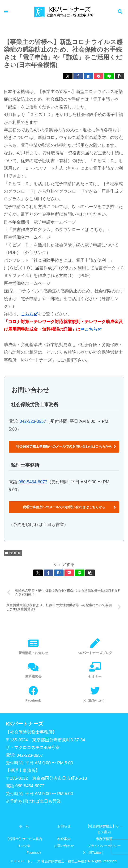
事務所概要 (104, 839)
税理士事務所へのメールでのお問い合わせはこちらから (64, 507)
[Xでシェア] (68, 76)
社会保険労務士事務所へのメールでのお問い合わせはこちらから (64, 446)
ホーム (24, 826)
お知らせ (13, 553)
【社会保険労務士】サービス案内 (104, 829)
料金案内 (64, 839)
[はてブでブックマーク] (89, 76)
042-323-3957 (33, 421)
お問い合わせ (64, 846)
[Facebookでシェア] (78, 76)
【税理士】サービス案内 (24, 839)
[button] (119, 76)
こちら (29, 314)
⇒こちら (91, 329)
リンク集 (24, 846)
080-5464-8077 (33, 482)
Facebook (34, 853)
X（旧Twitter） (94, 853)
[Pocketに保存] (99, 76)
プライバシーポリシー (104, 846)
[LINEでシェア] (109, 76)
